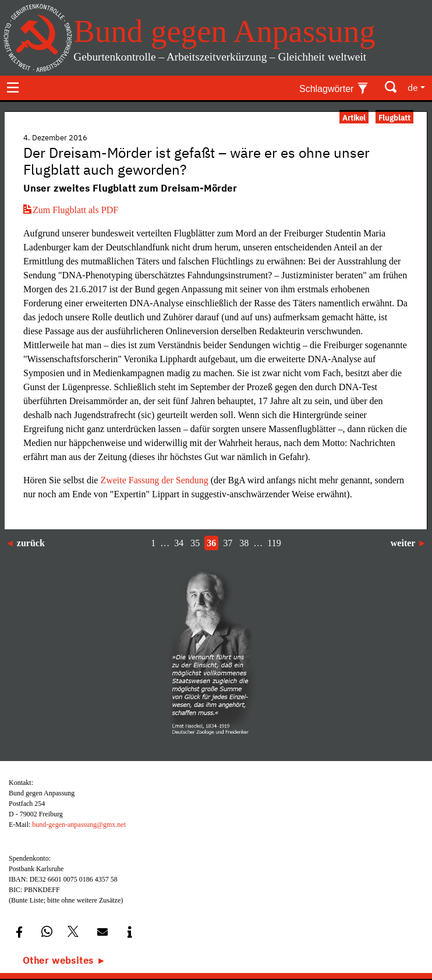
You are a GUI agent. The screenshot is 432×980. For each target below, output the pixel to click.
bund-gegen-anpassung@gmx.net (79, 825)
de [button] (413, 87)
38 (244, 543)
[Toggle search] (392, 87)
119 (274, 543)
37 (228, 543)
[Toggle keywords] (334, 87)
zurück (31, 543)
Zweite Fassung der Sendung (155, 480)
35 (195, 543)
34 (179, 543)
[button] (19, 932)
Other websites (58, 960)
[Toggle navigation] (13, 87)
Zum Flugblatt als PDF (71, 210)
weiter (403, 543)
